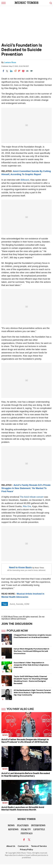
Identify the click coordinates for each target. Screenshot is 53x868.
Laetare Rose (10, 62)
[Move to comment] (31, 71)
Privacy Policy (26, 849)
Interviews (38, 825)
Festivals (27, 833)
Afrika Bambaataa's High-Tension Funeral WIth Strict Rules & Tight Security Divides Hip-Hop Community (32, 693)
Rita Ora (27, 506)
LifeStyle (39, 829)
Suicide (20, 604)
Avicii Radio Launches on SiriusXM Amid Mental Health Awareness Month (23, 808)
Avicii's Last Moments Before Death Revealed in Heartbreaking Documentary (26, 774)
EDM (27, 604)
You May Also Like (20, 709)
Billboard (25, 180)
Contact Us (23, 846)
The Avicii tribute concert (32, 497)
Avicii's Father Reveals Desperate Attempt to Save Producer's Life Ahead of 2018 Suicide (25, 741)
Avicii (12, 604)
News (5, 735)
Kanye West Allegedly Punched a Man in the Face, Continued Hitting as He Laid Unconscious (31, 651)
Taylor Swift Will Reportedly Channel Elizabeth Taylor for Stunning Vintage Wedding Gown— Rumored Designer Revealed (31, 680)
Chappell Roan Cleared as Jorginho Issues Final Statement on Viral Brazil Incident (33, 636)
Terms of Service (39, 846)
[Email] (27, 71)
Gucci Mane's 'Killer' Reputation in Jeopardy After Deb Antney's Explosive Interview (31, 665)
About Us (11, 846)
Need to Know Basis (20, 567)
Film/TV (26, 829)
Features (23, 825)
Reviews (13, 829)
